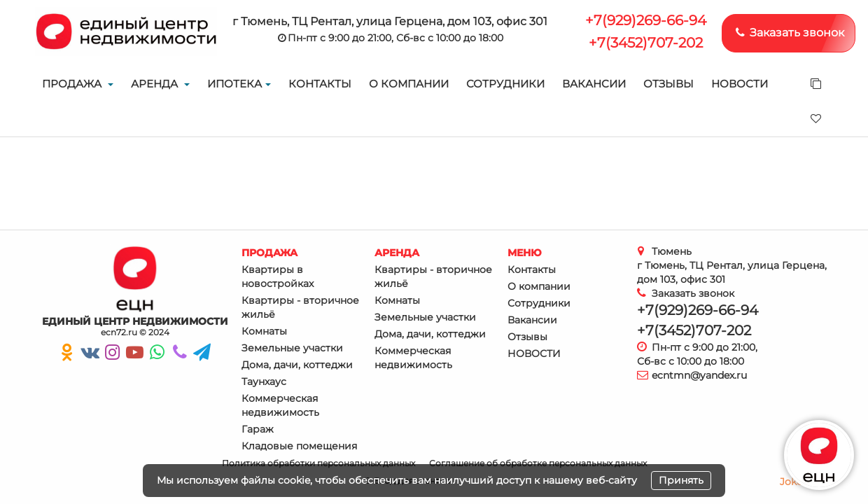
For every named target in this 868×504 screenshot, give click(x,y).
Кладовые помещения (299, 446)
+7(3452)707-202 (646, 43)
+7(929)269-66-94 (646, 20)
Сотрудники (505, 84)
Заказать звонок (789, 33)
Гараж (258, 429)
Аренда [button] (160, 84)
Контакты (320, 84)
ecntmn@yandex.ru (699, 375)
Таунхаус (264, 381)
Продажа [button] (78, 84)
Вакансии (594, 84)
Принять (681, 480)
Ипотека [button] (239, 84)
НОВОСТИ (740, 84)
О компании (409, 84)
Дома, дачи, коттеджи (297, 365)
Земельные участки (292, 348)
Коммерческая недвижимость (280, 405)
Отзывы (668, 84)
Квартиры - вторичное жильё (300, 307)
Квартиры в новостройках (278, 276)
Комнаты (264, 331)
